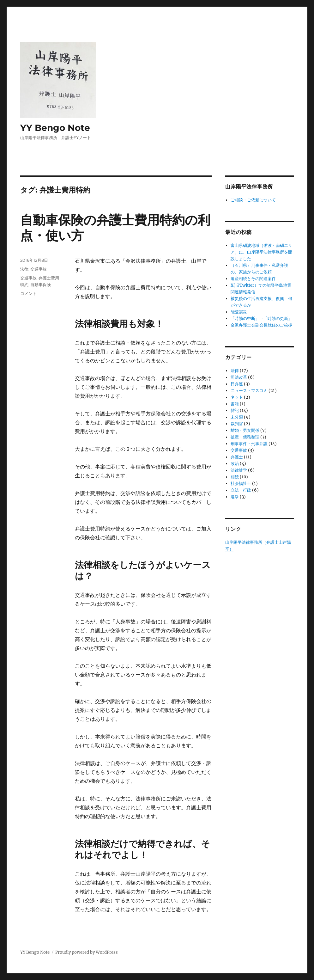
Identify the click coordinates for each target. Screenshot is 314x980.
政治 (235, 464)
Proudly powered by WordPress (87, 952)
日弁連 (237, 384)
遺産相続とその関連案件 (253, 279)
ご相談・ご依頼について (253, 200)
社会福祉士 (241, 484)
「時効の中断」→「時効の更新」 (261, 318)
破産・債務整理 (245, 437)
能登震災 (239, 312)
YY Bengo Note (55, 128)
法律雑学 (239, 470)
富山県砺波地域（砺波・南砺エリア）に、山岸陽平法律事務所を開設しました (261, 252)
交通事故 (39, 269)
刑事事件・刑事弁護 (249, 444)
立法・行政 (241, 490)
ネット (237, 397)
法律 (24, 269)
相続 (235, 477)
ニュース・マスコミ (249, 391)
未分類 (237, 417)
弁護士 (237, 457)
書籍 (235, 404)
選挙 (235, 497)
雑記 (235, 410)
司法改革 (239, 377)
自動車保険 (41, 285)
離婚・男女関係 (245, 430)
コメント (28, 293)
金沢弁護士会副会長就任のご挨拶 (261, 325)
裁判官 (237, 424)
